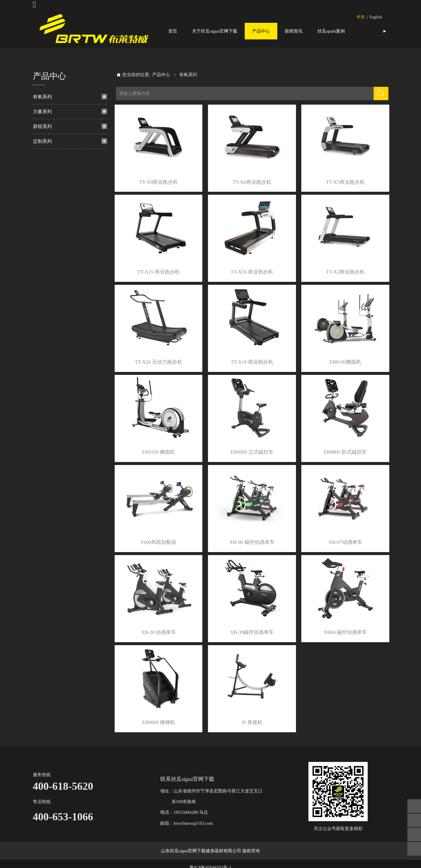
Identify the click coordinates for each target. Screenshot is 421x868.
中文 (361, 17)
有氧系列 (42, 113)
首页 (173, 31)
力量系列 (42, 128)
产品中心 (261, 31)
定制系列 (42, 158)
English (376, 17)
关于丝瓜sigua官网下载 (215, 31)
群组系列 (42, 143)
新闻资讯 (294, 31)
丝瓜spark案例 (331, 31)
